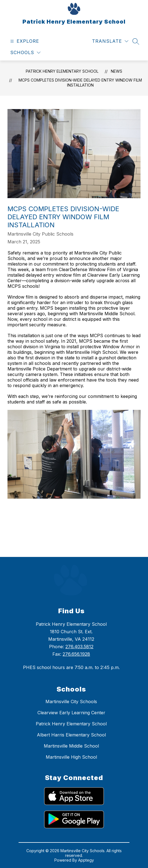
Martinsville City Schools (71, 702)
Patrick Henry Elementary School (62, 71)
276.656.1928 (76, 654)
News (117, 71)
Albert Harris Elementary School (71, 735)
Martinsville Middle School (71, 746)
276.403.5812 (79, 647)
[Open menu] (24, 41)
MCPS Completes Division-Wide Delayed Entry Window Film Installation (80, 83)
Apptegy (86, 860)
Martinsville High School (71, 757)
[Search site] (136, 41)
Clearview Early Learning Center (71, 713)
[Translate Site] (110, 41)
